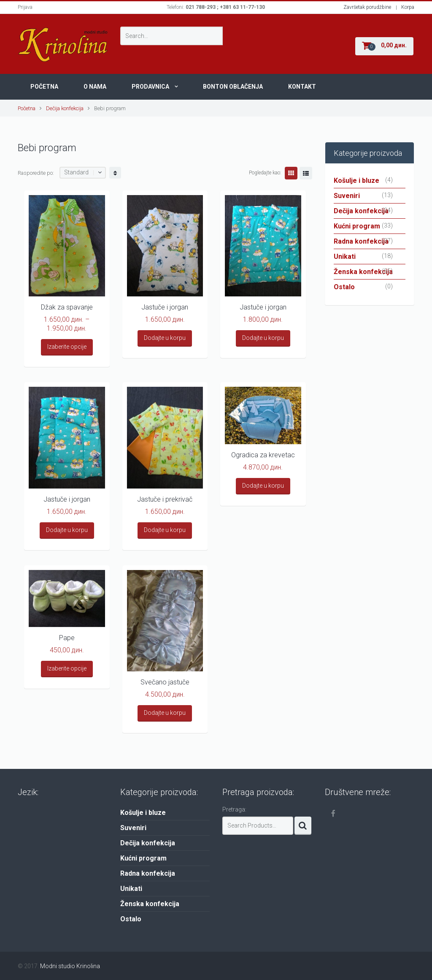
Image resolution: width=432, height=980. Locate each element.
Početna (44, 87)
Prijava (25, 7)
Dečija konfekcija (65, 108)
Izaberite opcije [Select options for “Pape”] (67, 668)
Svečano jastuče (165, 682)
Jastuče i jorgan (165, 307)
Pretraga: (234, 809)
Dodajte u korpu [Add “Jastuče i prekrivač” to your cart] (165, 530)
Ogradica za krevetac (263, 455)
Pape (67, 638)
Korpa (408, 7)
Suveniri (347, 196)
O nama (95, 87)
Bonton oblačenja (233, 87)
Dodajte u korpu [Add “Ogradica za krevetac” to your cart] (263, 486)
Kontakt (302, 87)
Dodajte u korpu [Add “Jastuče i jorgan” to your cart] (165, 338)
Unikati (345, 257)
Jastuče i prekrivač (165, 499)
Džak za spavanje (67, 307)
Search (303, 826)
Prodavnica (150, 87)
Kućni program (357, 226)
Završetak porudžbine (367, 7)
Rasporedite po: (36, 173)
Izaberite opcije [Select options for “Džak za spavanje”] (67, 347)
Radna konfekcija (361, 241)
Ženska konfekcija (363, 272)
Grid (291, 173)
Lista (306, 173)
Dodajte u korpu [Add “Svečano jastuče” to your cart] (165, 713)
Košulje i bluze (356, 181)
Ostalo (344, 287)
